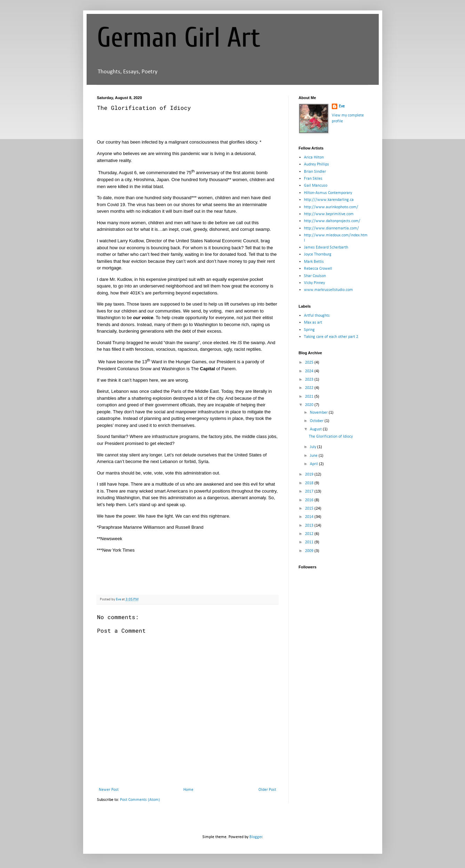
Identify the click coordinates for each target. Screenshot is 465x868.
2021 (310, 397)
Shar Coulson (315, 276)
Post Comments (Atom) (140, 800)
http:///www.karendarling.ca (329, 200)
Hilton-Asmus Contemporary (328, 193)
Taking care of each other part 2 (331, 337)
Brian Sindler (315, 172)
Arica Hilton (314, 157)
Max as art (313, 323)
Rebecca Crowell (318, 269)
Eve (342, 106)
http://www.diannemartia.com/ (331, 228)
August (316, 429)
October (317, 421)
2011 (310, 542)
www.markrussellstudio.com (328, 290)
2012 (310, 534)
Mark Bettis (314, 262)
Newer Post (109, 790)
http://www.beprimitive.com (329, 214)
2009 (310, 551)
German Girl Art (179, 38)
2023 (310, 380)
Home (188, 790)
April (314, 464)
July (314, 447)
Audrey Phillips (316, 164)
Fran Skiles (313, 179)
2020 (310, 405)
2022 (310, 388)
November (319, 413)
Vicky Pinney (314, 283)
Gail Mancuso (316, 186)
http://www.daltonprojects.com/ (332, 221)
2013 (310, 526)
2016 (310, 500)
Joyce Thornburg (318, 254)
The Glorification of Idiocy (331, 437)
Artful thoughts (317, 316)
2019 (310, 474)
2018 (310, 483)
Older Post (267, 790)
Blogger (256, 837)
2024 (310, 371)
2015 (310, 509)
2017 (310, 492)
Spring (309, 330)
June (314, 456)
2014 (310, 517)
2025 (310, 363)
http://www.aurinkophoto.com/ (331, 207)
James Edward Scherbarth (326, 248)
